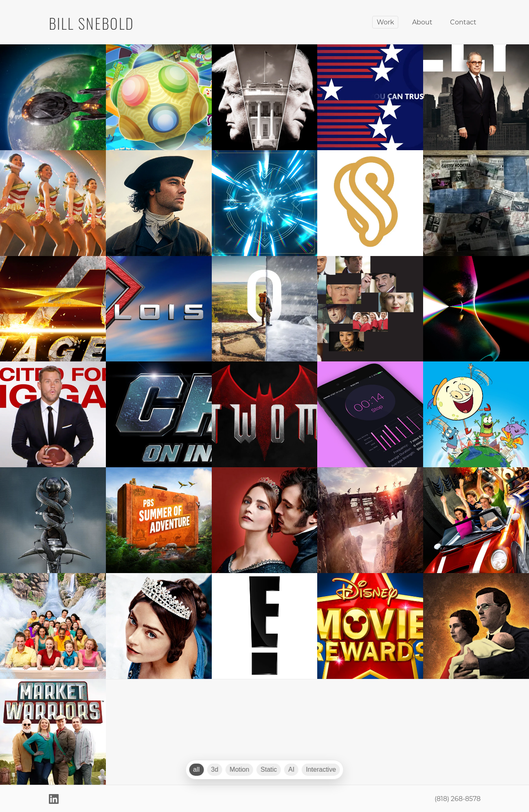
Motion (239, 769)
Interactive (321, 769)
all (196, 769)
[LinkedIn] (54, 798)
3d (215, 769)
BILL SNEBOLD (92, 22)
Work (385, 22)
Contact (463, 22)
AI (291, 769)
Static (269, 769)
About (422, 22)
